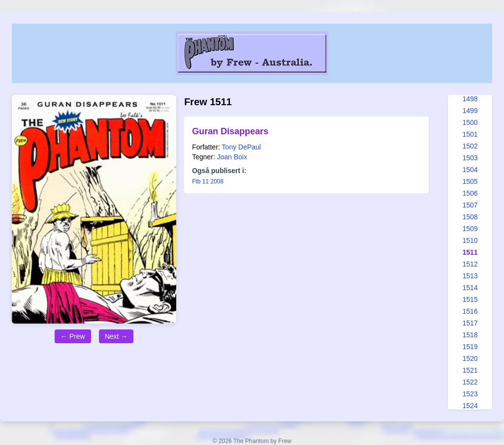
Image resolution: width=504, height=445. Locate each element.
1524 (470, 406)
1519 (470, 347)
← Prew (73, 336)
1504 (470, 170)
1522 (470, 382)
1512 (470, 264)
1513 (470, 276)
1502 (470, 146)
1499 (470, 111)
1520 (470, 358)
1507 (470, 205)
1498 (470, 99)
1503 (470, 158)
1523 (470, 394)
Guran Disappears (230, 131)
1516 (470, 311)
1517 (470, 323)
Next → (116, 336)
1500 (470, 122)
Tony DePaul (241, 147)
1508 (470, 217)
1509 (470, 229)
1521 (470, 370)
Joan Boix (232, 157)
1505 (470, 181)
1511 (470, 252)
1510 (470, 240)
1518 (470, 335)
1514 (470, 288)
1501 (470, 134)
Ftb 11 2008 (208, 181)
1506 (470, 193)
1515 (470, 299)
